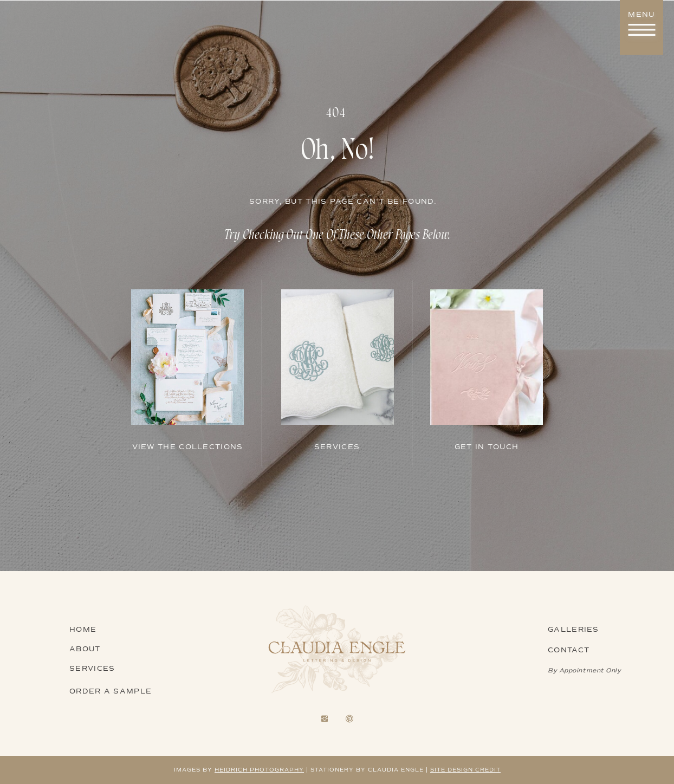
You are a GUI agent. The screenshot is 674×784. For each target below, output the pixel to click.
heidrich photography (259, 770)
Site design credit (465, 770)
